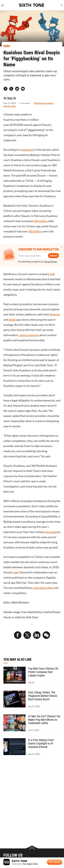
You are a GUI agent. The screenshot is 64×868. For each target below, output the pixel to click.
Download (55, 862)
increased (51, 532)
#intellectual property (44, 103)
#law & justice (10, 106)
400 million (35, 231)
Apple (12, 320)
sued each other (43, 588)
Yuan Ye (11, 98)
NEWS (7, 46)
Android (55, 314)
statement (28, 150)
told (52, 274)
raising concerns (29, 335)
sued (16, 572)
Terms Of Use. (51, 262)
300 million (41, 221)
